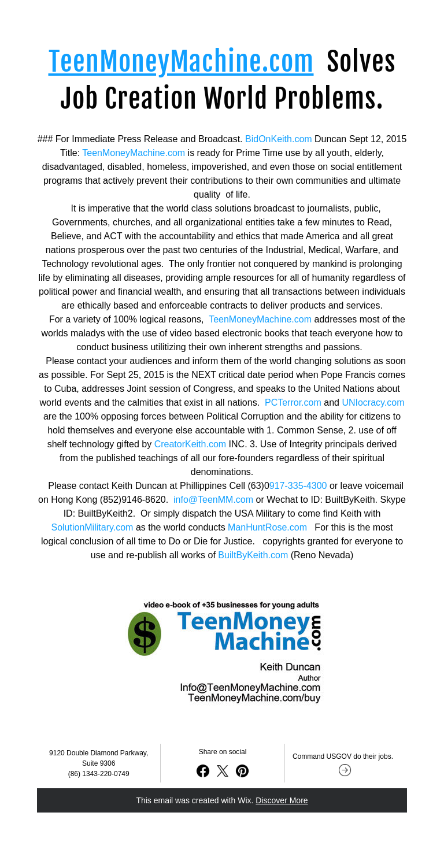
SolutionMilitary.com (92, 527)
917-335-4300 (298, 486)
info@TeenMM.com (213, 500)
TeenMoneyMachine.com (134, 153)
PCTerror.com (293, 403)
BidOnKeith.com (279, 139)
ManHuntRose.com (267, 527)
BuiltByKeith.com (253, 555)
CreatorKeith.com (190, 444)
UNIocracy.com (373, 403)
